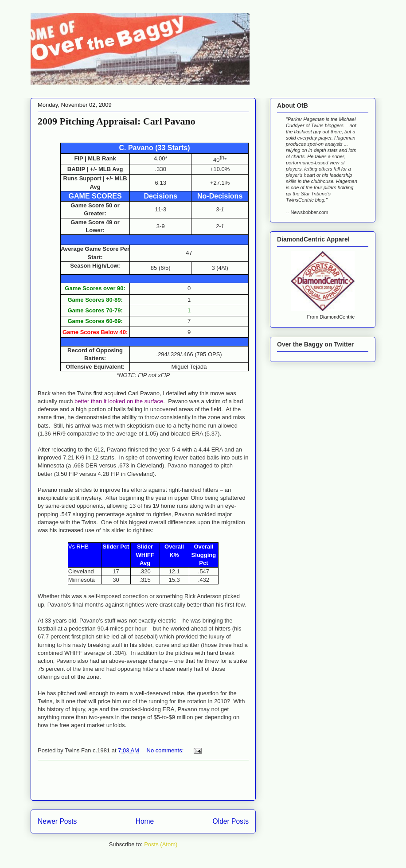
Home (145, 821)
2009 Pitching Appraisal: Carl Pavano (117, 121)
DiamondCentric (337, 317)
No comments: (166, 750)
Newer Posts (57, 821)
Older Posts (231, 821)
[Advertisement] (143, 780)
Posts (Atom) (161, 844)
